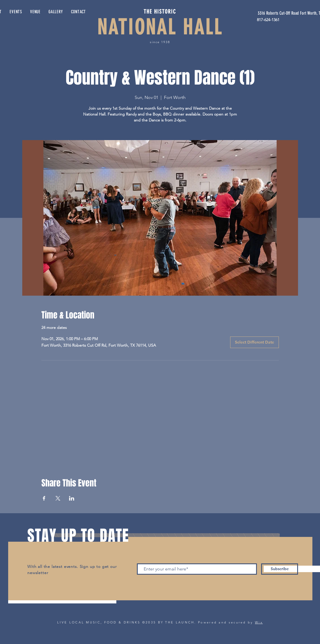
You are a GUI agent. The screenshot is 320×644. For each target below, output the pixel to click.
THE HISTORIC (160, 12)
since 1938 (160, 42)
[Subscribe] (280, 569)
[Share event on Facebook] (44, 498)
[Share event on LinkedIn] (72, 498)
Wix (259, 622)
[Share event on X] (58, 498)
